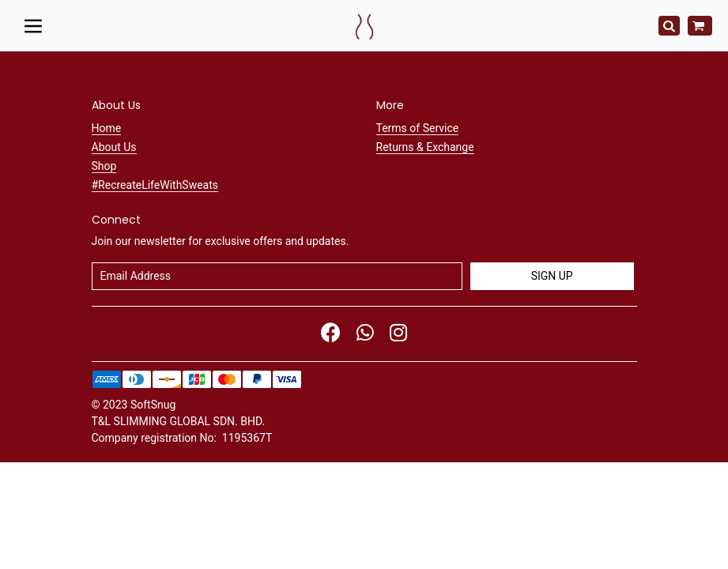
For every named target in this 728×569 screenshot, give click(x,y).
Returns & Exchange (425, 147)
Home (107, 128)
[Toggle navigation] (34, 25)
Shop (104, 166)
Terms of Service (418, 128)
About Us (114, 147)
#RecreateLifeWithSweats (155, 185)
